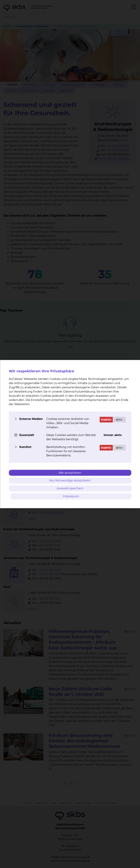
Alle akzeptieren (70, 473)
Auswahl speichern (70, 488)
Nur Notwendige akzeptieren (70, 480)
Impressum (71, 496)
